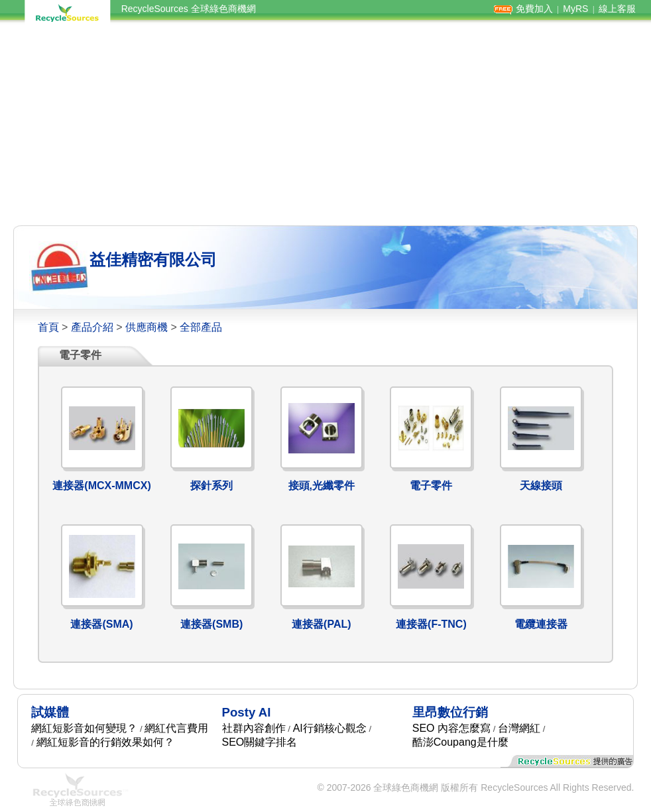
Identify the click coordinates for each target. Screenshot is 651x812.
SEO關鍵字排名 (260, 742)
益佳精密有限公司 (153, 260)
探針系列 (211, 486)
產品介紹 (92, 327)
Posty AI (247, 712)
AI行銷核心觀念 (330, 728)
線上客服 (617, 9)
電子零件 (431, 486)
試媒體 (50, 712)
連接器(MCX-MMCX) (101, 486)
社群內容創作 (254, 728)
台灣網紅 (519, 728)
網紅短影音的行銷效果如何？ (105, 742)
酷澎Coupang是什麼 (460, 742)
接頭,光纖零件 (322, 486)
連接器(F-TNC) (431, 624)
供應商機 (147, 327)
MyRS (575, 9)
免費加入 (534, 9)
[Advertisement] (326, 125)
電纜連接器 (541, 624)
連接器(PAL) (321, 624)
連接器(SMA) (101, 624)
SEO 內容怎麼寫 (451, 728)
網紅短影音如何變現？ (84, 728)
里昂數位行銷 (450, 712)
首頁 (48, 327)
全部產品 (201, 327)
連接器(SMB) (211, 624)
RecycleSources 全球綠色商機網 (189, 9)
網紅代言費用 (176, 728)
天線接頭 (541, 486)
